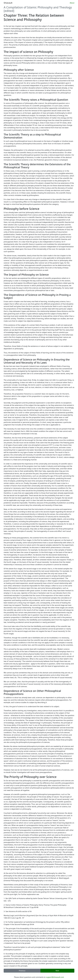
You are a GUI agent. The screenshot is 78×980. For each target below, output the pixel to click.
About (72, 3)
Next (57, 971)
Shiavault (8, 3)
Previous (22, 971)
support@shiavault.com (55, 977)
